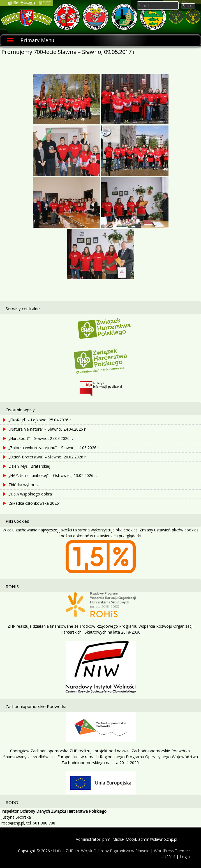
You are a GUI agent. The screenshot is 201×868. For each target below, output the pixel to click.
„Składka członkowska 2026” (34, 503)
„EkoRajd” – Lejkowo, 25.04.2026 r (40, 420)
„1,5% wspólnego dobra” (31, 494)
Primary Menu (37, 40)
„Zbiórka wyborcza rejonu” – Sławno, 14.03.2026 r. (54, 448)
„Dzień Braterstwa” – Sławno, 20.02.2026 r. (48, 457)
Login (185, 857)
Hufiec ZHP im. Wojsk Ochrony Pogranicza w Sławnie (101, 851)
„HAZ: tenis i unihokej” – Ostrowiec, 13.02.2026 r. (53, 475)
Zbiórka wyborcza (25, 485)
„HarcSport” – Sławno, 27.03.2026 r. (41, 438)
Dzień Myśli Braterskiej (29, 466)
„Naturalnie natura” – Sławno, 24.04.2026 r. (47, 429)
